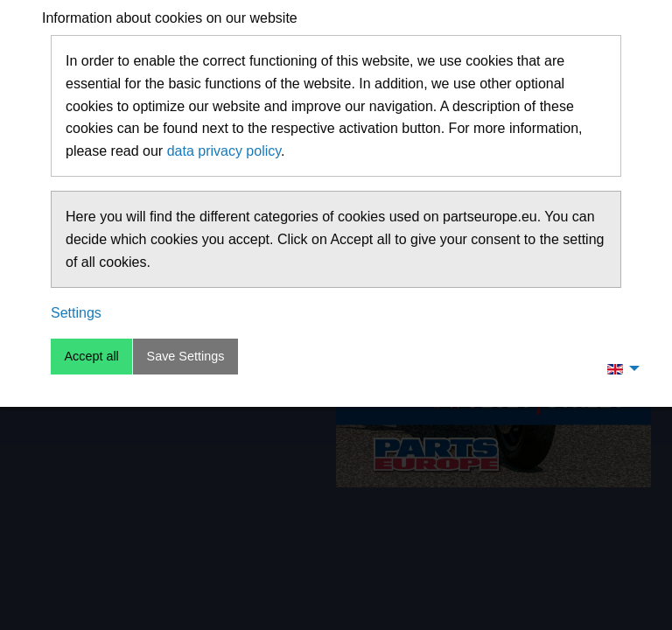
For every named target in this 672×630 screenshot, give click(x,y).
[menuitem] (619, 368)
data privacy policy (224, 151)
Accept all (91, 356)
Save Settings (186, 356)
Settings (76, 313)
